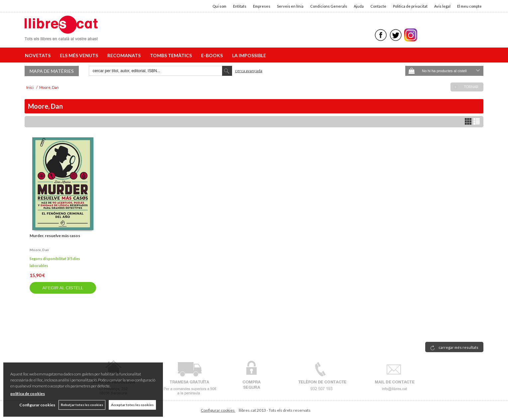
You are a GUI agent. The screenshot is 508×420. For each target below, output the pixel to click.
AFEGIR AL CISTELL (63, 288)
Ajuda (359, 6)
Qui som (219, 6)
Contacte (378, 6)
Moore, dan (39, 250)
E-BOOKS (213, 55)
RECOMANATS (125, 55)
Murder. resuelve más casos (55, 236)
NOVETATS (39, 55)
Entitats (240, 6)
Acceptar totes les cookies (132, 405)
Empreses (262, 6)
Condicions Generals (329, 6)
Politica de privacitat (410, 6)
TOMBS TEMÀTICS (172, 55)
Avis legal (442, 6)
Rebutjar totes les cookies (82, 405)
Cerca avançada (249, 71)
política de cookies (28, 394)
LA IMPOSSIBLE (249, 55)
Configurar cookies (218, 410)
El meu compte (469, 6)
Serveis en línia (290, 6)
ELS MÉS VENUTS (80, 55)
